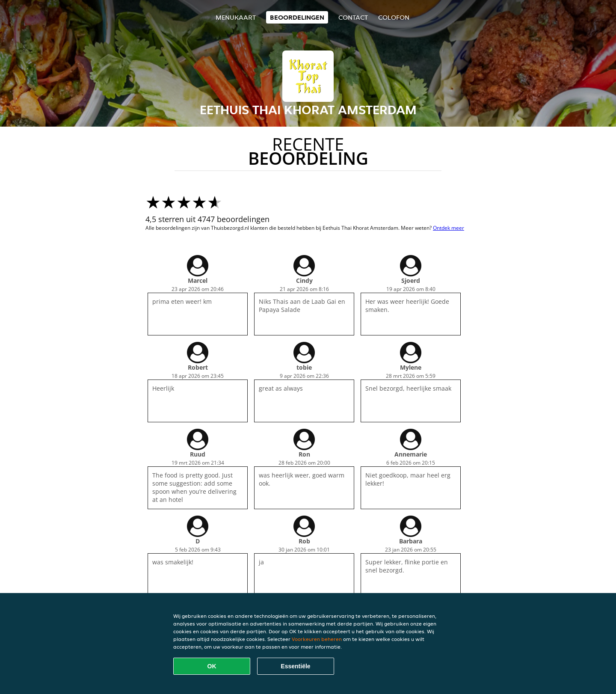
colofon (394, 17)
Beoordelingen (297, 17)
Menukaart (236, 17)
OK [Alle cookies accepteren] (212, 666)
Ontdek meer (449, 228)
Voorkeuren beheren (317, 639)
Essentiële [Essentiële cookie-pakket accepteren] (295, 666)
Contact (353, 17)
